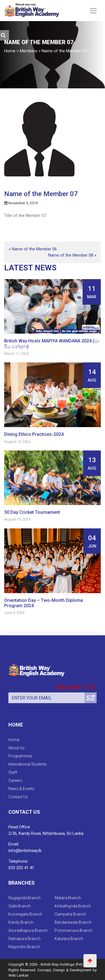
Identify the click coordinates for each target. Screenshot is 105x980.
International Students (28, 764)
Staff (13, 772)
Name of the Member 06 (34, 249)
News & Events (21, 789)
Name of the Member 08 (71, 255)
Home (14, 740)
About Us (17, 748)
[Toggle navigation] (93, 11)
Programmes (20, 756)
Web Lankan (18, 975)
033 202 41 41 (21, 868)
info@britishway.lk (25, 851)
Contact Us (18, 797)
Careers (15, 781)
